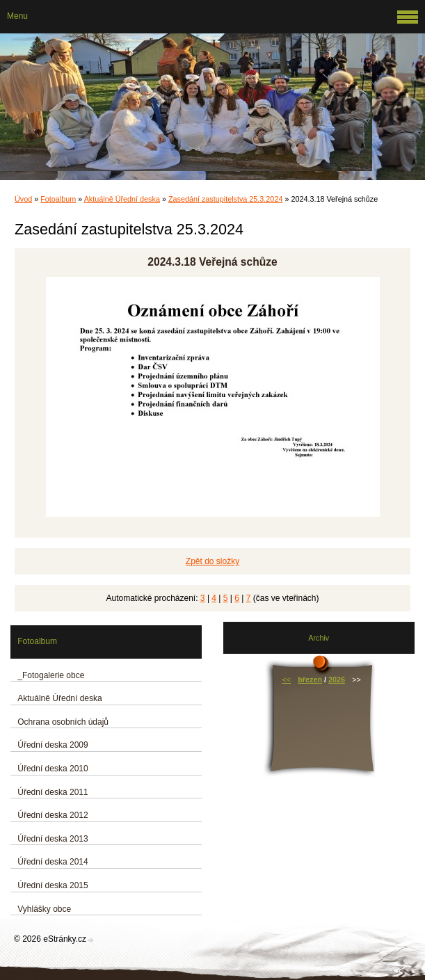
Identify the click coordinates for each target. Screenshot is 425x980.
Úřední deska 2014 (53, 862)
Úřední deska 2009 (53, 745)
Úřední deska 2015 (53, 885)
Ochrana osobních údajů (63, 722)
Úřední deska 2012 (53, 815)
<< (286, 680)
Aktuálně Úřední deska (122, 199)
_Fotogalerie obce (51, 675)
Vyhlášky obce (44, 909)
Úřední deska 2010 (53, 769)
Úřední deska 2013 (53, 839)
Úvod (23, 199)
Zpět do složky (212, 561)
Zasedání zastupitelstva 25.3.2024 (225, 199)
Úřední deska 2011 (53, 792)
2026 (337, 680)
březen (310, 680)
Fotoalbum (58, 199)
